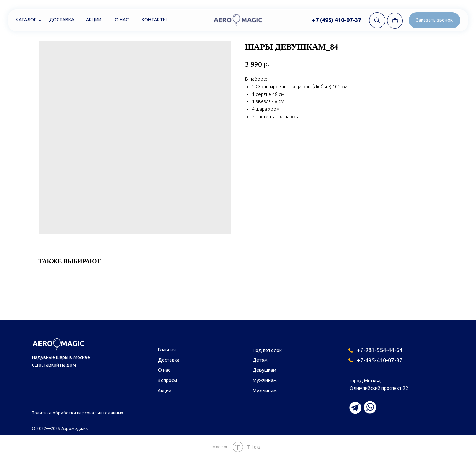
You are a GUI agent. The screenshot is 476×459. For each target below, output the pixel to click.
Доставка (62, 20)
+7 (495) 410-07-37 (337, 20)
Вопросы (167, 380)
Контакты (154, 20)
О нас (122, 20)
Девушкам (264, 370)
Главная (167, 350)
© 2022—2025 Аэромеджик (60, 428)
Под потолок (267, 350)
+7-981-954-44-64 (380, 350)
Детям (260, 360)
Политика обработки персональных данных (77, 413)
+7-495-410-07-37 (380, 360)
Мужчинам (265, 380)
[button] (434, 20)
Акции (94, 20)
